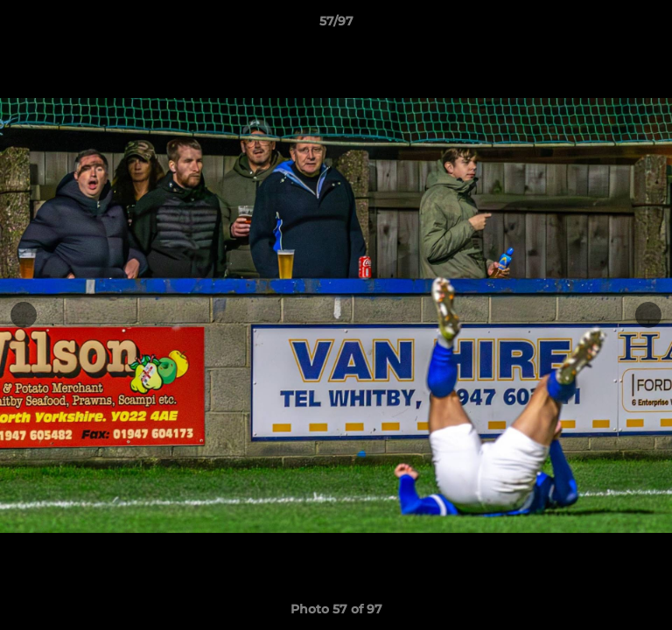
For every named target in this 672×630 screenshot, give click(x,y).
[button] (651, 25)
